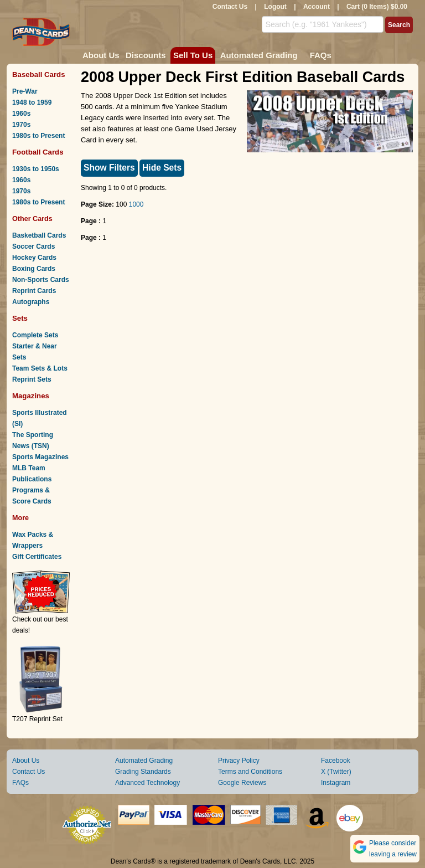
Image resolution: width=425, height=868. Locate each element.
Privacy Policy (239, 761)
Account (317, 7)
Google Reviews (242, 783)
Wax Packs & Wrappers (33, 540)
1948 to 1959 (32, 102)
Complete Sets (35, 335)
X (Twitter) (336, 772)
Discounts (146, 55)
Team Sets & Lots (40, 368)
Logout (275, 7)
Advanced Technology (147, 783)
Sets (20, 318)
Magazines (31, 396)
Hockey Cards (34, 258)
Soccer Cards (33, 246)
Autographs (31, 302)
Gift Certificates (37, 557)
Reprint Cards (34, 291)
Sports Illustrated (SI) (40, 418)
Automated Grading (259, 55)
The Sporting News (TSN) (33, 440)
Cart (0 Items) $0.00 (377, 7)
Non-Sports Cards (41, 280)
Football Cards (38, 152)
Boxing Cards (34, 269)
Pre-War (25, 91)
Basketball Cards (39, 235)
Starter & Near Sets (35, 352)
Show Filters (109, 168)
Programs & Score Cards (32, 496)
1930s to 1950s (36, 169)
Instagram (336, 783)
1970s (21, 125)
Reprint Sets (32, 379)
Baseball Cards (39, 75)
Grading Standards (143, 772)
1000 (136, 204)
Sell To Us (193, 55)
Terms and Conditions (250, 772)
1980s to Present (38, 136)
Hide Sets (162, 168)
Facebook (336, 761)
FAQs (321, 55)
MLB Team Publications (32, 474)
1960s (21, 114)
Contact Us (230, 7)
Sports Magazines (40, 457)
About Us (101, 55)
